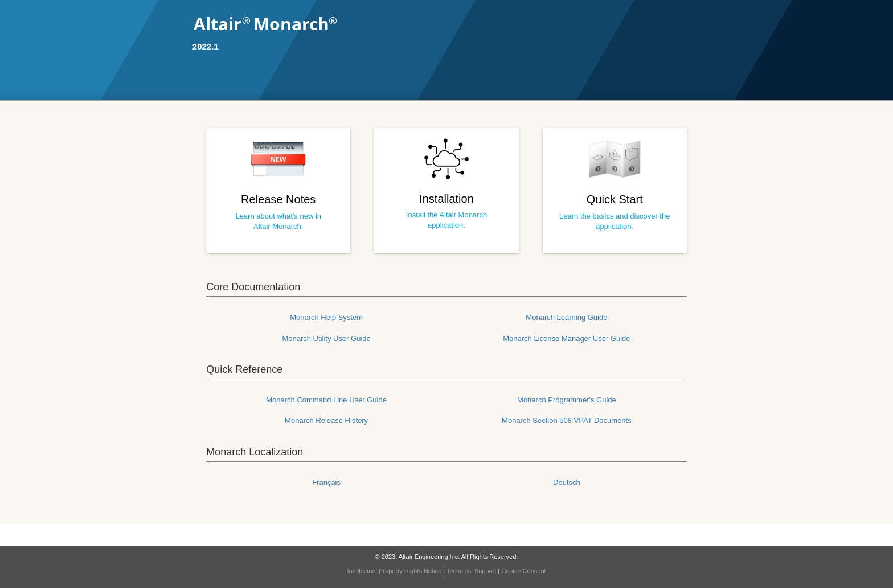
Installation (446, 199)
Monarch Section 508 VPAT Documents (567, 420)
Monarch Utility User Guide (326, 338)
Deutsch (567, 482)
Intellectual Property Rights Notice (394, 571)
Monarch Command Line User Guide (326, 400)
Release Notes (278, 199)
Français (326, 482)
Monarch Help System (326, 317)
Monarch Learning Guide (566, 317)
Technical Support (471, 571)
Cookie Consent (523, 571)
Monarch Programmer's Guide (567, 400)
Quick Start (615, 199)
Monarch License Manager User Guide (566, 338)
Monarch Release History (326, 420)
